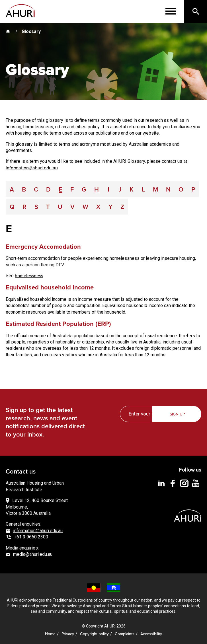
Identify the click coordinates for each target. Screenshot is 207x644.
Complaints (125, 634)
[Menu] (171, 11)
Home (50, 634)
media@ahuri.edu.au (33, 554)
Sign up (177, 414)
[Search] (196, 11)
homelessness (29, 276)
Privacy (68, 634)
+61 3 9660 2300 (31, 537)
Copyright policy (94, 634)
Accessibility (151, 634)
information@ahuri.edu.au (32, 168)
